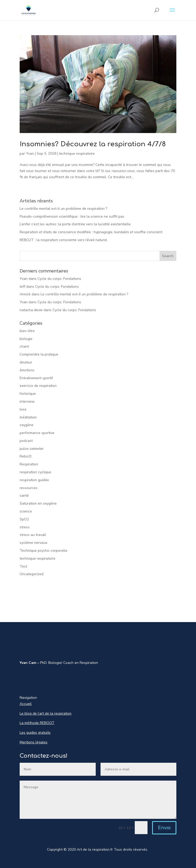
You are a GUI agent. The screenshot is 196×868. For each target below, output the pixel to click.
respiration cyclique (35, 472)
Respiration (29, 464)
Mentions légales (34, 742)
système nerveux (33, 543)
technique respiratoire (77, 154)
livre (23, 409)
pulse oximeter (32, 449)
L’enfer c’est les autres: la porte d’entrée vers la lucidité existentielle (75, 224)
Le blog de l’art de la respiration (46, 713)
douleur (26, 362)
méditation (28, 417)
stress (25, 527)
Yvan (30, 154)
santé (24, 496)
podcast (26, 441)
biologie (26, 339)
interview (27, 402)
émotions (27, 370)
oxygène (27, 425)
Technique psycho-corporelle (44, 551)
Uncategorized (32, 574)
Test (23, 566)
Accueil (26, 704)
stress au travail (33, 535)
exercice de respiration (38, 386)
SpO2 (24, 519)
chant (24, 346)
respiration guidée (34, 480)
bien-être (27, 331)
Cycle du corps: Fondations (59, 279)
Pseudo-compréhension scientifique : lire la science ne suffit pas (72, 216)
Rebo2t (26, 456)
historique (28, 394)
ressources (29, 488)
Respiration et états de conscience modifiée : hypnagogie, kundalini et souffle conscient (91, 232)
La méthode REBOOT (37, 723)
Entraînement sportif (36, 378)
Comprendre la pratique (39, 354)
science (26, 511)
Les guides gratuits (35, 733)
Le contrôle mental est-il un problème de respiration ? (63, 209)
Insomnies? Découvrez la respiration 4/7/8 (93, 144)
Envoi (164, 828)
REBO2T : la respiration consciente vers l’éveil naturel (63, 240)
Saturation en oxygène (38, 503)
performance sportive (37, 433)
